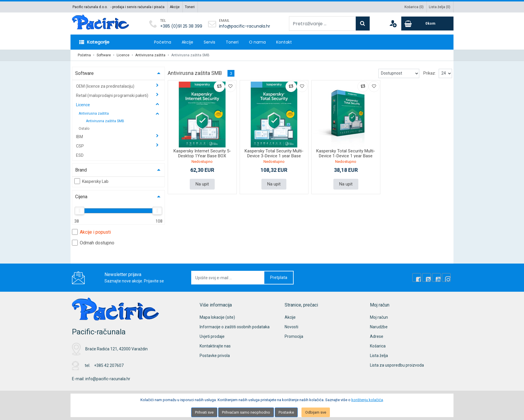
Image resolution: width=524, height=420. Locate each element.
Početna (163, 42)
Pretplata (279, 277)
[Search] (363, 24)
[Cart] (427, 24)
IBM (80, 137)
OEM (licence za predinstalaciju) (106, 86)
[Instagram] (446, 277)
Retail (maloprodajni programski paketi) (113, 95)
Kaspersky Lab (91, 181)
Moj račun (379, 317)
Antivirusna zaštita (150, 55)
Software (104, 55)
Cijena (81, 197)
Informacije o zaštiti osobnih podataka (235, 327)
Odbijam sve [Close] (316, 412)
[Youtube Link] (436, 277)
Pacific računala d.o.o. (90, 7)
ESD (80, 155)
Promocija (294, 336)
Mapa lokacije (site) (217, 317)
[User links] (393, 24)
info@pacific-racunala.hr (245, 26)
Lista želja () (440, 7)
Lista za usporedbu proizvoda (397, 365)
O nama (257, 42)
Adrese (377, 336)
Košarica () (414, 7)
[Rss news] (427, 277)
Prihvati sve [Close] (204, 412)
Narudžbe (379, 327)
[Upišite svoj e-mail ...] (228, 278)
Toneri (190, 7)
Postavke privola (215, 356)
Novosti (291, 327)
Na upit (202, 184)
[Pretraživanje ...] (322, 24)
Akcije (175, 7)
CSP (80, 146)
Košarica (378, 346)
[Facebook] (417, 277)
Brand (81, 170)
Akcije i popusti (91, 232)
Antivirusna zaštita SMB (105, 121)
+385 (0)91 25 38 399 (181, 26)
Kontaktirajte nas (215, 346)
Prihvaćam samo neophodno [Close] (246, 412)
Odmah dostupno (93, 243)
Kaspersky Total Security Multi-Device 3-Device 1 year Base (274, 153)
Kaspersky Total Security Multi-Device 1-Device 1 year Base (346, 153)
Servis (209, 42)
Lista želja (379, 356)
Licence (123, 55)
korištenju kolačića (367, 400)
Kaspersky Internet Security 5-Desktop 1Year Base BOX (202, 153)
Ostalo (84, 129)
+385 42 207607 (109, 365)
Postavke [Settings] (286, 412)
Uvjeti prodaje (212, 336)
